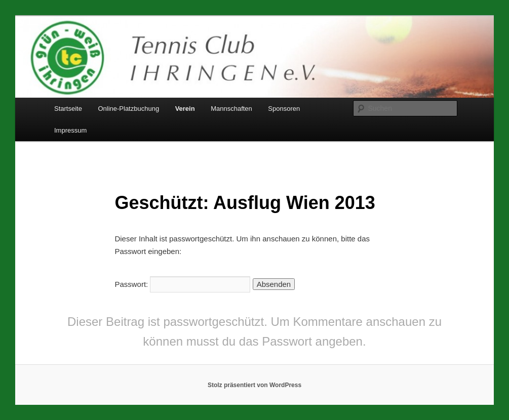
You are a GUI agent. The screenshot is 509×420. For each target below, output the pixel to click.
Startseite (68, 109)
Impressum (70, 130)
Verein (185, 109)
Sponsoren (284, 109)
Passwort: (182, 284)
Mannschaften (231, 109)
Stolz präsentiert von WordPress (255, 385)
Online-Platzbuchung (128, 109)
